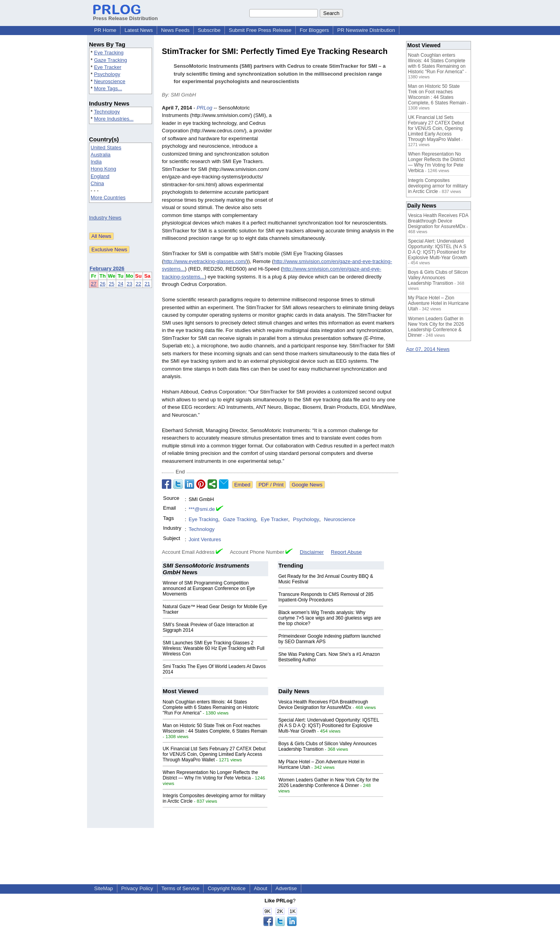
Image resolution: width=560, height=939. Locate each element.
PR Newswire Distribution (366, 30)
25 (111, 284)
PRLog (204, 108)
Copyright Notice (226, 888)
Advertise (286, 888)
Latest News (139, 30)
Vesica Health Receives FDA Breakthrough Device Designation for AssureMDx (323, 705)
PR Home (105, 30)
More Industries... (114, 119)
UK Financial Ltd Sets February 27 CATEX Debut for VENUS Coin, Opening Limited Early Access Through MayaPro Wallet (214, 754)
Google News (307, 485)
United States (106, 148)
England (100, 176)
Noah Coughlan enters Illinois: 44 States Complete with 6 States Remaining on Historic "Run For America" (211, 707)
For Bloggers (314, 30)
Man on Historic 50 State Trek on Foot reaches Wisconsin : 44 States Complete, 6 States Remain (215, 728)
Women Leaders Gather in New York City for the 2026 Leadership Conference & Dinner (329, 783)
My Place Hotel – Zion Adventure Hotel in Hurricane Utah (438, 303)
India (96, 162)
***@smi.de (202, 509)
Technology (107, 112)
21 (147, 284)
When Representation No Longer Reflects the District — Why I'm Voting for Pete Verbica (210, 775)
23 (130, 284)
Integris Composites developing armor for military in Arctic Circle (438, 186)
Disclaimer (312, 552)
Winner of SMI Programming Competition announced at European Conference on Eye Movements (209, 588)
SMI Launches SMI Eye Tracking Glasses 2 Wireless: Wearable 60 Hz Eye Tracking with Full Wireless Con (214, 648)
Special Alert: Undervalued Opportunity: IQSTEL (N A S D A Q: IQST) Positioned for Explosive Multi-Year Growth (329, 726)
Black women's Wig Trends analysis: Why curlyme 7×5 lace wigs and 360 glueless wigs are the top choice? (330, 618)
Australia (101, 155)
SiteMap (104, 888)
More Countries (108, 198)
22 (138, 284)
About (261, 888)
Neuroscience (110, 81)
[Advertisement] (339, 162)
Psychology (107, 74)
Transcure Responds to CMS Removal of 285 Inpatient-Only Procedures (326, 597)
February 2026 (107, 268)
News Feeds (175, 30)
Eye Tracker (108, 67)
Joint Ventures (205, 539)
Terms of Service (181, 888)
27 (94, 284)
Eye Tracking (109, 53)
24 (121, 284)
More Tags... (108, 88)
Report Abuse (346, 552)
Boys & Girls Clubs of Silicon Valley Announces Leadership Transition (438, 278)
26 (102, 284)
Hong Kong (103, 169)
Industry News (105, 218)
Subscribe (209, 30)
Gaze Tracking (111, 60)
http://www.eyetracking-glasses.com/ (205, 261)
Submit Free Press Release (260, 30)
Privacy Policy (137, 888)
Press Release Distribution (125, 15)
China (97, 183)
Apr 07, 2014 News (428, 349)
